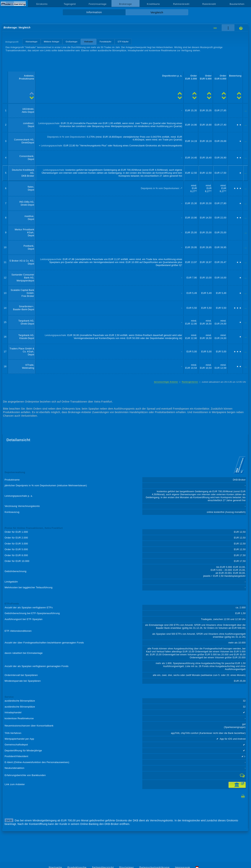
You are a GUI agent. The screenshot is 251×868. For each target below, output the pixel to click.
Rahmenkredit (181, 4)
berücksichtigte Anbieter (166, 382)
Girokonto (42, 4)
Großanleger (72, 42)
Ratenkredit (209, 4)
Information (94, 12)
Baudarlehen (237, 4)
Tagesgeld (70, 4)
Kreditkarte (153, 4)
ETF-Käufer (123, 42)
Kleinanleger (31, 42)
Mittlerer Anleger (52, 42)
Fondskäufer (105, 42)
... (246, 111)
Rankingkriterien (190, 382)
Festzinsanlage (98, 4)
